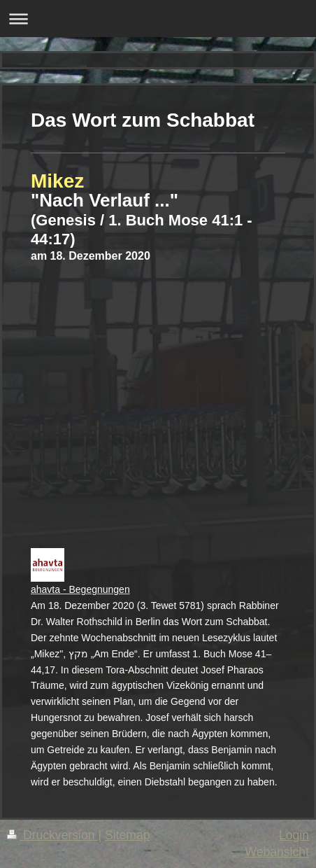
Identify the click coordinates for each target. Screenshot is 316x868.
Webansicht (277, 852)
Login (294, 835)
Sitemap (128, 835)
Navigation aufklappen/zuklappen (158, 19)
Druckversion (52, 835)
